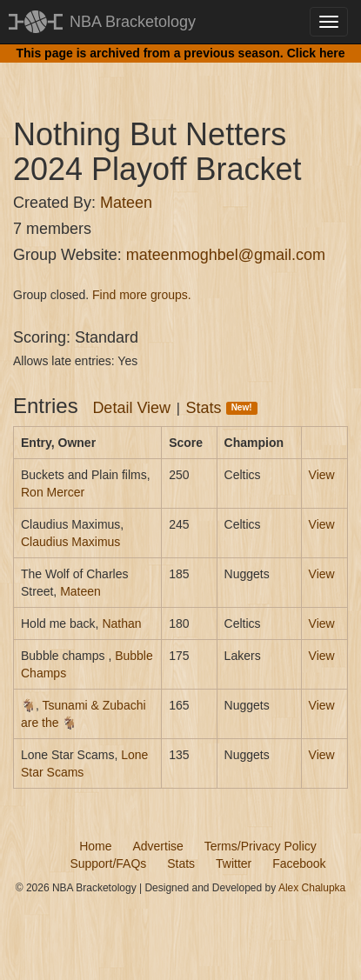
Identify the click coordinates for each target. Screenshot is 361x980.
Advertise (157, 846)
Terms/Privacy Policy (261, 846)
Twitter (234, 863)
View (322, 475)
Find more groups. (142, 295)
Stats (222, 408)
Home (95, 846)
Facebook (299, 863)
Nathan (121, 623)
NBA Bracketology (133, 22)
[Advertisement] (187, 74)
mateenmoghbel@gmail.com (226, 255)
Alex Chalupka (312, 888)
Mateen (126, 203)
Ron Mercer (53, 492)
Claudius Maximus (70, 542)
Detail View (131, 408)
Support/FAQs (108, 863)
